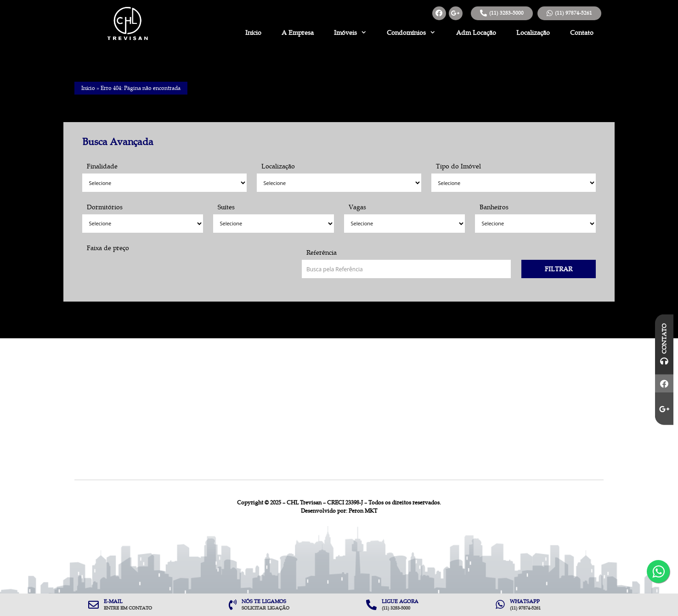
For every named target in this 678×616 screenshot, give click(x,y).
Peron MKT (363, 511)
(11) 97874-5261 (573, 13)
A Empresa (298, 33)
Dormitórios (105, 207)
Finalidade (102, 166)
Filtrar (559, 269)
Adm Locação (476, 33)
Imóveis (350, 33)
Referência (322, 252)
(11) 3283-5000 (506, 13)
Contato (582, 33)
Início (253, 33)
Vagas (357, 207)
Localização (533, 33)
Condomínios (411, 33)
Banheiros (494, 207)
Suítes (226, 207)
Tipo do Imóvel (458, 166)
